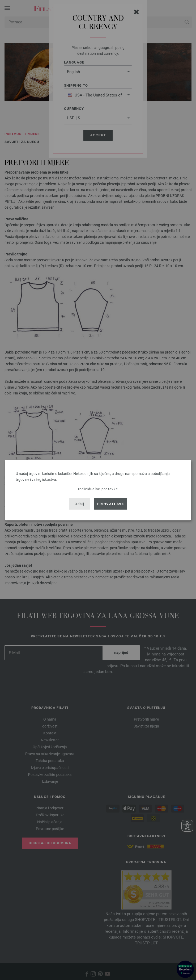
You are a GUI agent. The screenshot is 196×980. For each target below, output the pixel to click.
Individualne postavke (98, 489)
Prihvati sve (111, 504)
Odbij (79, 504)
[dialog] (98, 490)
